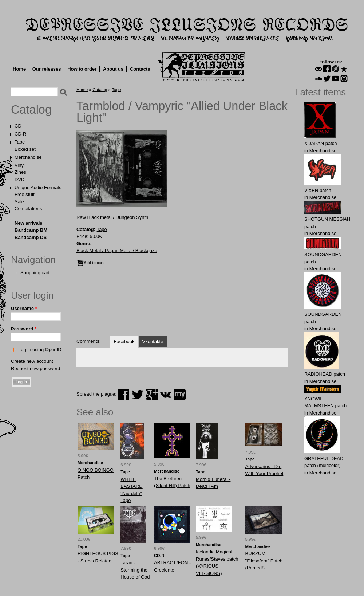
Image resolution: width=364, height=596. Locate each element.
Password (24, 329)
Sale (19, 202)
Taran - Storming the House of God (135, 570)
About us (113, 69)
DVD (19, 179)
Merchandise (28, 157)
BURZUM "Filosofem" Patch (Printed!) (264, 561)
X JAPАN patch (321, 143)
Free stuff (25, 194)
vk (166, 395)
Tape (20, 142)
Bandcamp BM (31, 230)
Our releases (47, 69)
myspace (180, 395)
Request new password (35, 368)
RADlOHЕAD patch (325, 374)
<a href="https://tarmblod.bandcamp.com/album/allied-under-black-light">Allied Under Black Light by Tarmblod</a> (182, 305)
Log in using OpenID (40, 350)
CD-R (21, 134)
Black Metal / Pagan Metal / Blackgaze (117, 250)
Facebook (124, 342)
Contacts (140, 69)
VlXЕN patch (318, 190)
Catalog (31, 110)
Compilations (28, 209)
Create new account (32, 361)
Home (19, 69)
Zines (20, 172)
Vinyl (20, 165)
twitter (138, 395)
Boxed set (25, 149)
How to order (82, 69)
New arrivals (29, 223)
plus (152, 395)
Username (24, 308)
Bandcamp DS (31, 237)
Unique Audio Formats (38, 187)
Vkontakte (153, 342)
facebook (123, 395)
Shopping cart (35, 273)
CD (18, 126)
